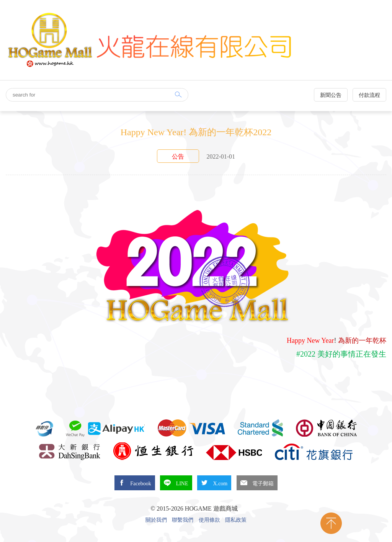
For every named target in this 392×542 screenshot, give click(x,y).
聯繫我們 (183, 520)
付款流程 (369, 95)
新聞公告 (331, 95)
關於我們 (156, 520)
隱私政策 (236, 520)
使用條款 (209, 520)
